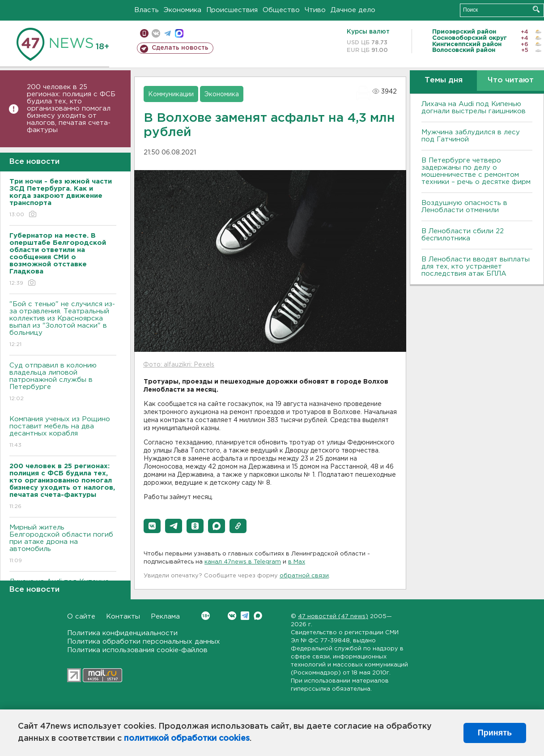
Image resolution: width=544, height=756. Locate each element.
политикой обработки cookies (187, 739)
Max (258, 616)
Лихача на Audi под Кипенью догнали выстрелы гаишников (474, 108)
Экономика (183, 10)
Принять (495, 733)
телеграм (168, 33)
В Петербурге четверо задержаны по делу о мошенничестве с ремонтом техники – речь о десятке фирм (476, 171)
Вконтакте (206, 616)
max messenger (179, 33)
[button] (152, 526)
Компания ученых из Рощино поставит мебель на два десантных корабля (63, 433)
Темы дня (444, 80)
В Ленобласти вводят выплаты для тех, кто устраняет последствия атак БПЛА (476, 267)
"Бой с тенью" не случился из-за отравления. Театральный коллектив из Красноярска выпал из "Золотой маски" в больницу (63, 325)
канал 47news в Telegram (243, 562)
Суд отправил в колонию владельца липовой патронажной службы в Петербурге (63, 382)
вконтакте (156, 33)
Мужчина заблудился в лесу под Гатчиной (471, 136)
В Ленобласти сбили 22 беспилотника (463, 235)
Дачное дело (353, 10)
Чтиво (315, 10)
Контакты (123, 617)
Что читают (511, 80)
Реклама (165, 617)
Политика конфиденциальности (122, 633)
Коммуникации (171, 94)
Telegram (245, 616)
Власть (147, 10)
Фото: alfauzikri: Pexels (179, 365)
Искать (536, 9)
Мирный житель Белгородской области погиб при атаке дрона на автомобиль (63, 545)
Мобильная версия (144, 33)
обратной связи (304, 576)
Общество (281, 10)
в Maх (297, 562)
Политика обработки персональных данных (144, 642)
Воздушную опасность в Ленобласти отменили (464, 207)
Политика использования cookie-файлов (137, 650)
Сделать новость (180, 48)
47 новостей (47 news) (333, 617)
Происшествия (232, 10)
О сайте (81, 617)
